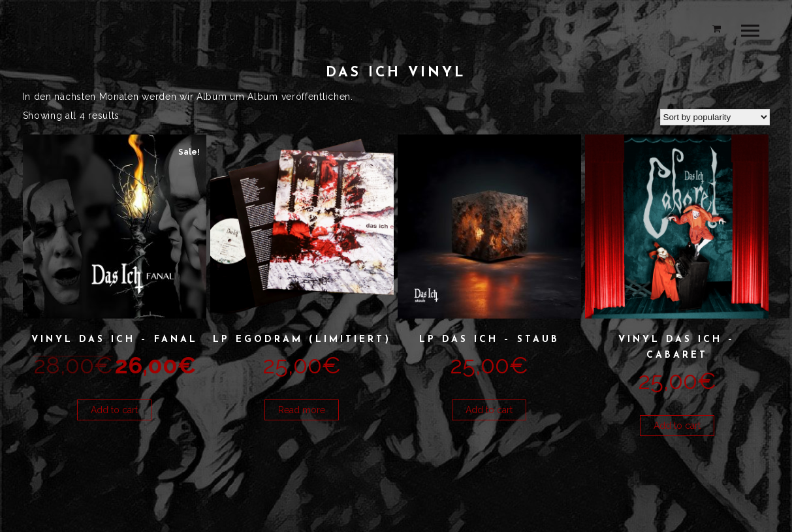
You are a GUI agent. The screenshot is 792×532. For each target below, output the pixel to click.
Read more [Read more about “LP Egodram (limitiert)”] (302, 410)
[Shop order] (715, 117)
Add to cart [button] (114, 410)
